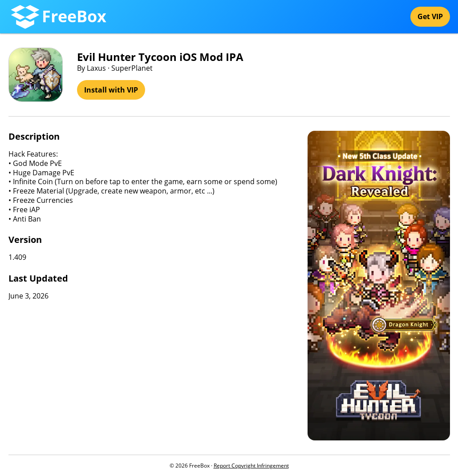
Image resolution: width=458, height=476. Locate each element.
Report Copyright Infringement (251, 466)
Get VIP (430, 16)
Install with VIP (111, 90)
